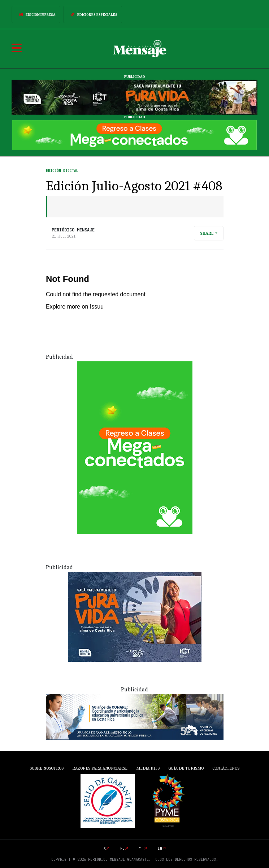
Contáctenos (226, 768)
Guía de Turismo (186, 768)
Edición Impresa (36, 14)
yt (141, 848)
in (160, 848)
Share (207, 233)
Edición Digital (62, 171)
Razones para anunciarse (100, 768)
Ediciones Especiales (93, 14)
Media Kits (148, 768)
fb (122, 848)
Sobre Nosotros (47, 768)
